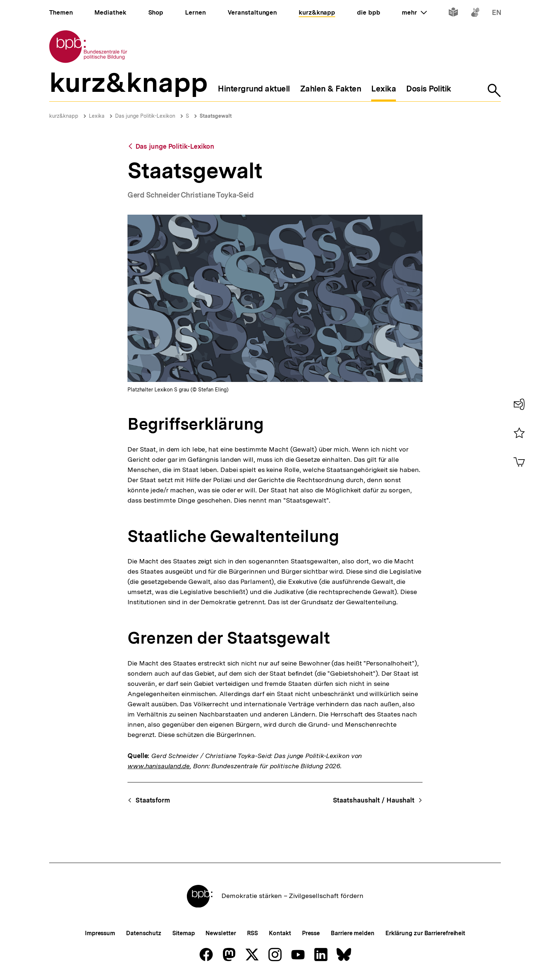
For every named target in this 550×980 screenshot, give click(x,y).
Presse (311, 933)
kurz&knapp (64, 116)
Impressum (100, 933)
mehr (414, 12)
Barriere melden (353, 933)
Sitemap (183, 933)
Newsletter (221, 933)
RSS (253, 933)
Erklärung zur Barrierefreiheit (425, 933)
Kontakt (280, 933)
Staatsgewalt (216, 116)
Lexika (97, 116)
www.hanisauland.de (159, 766)
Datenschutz (144, 933)
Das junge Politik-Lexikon (145, 116)
